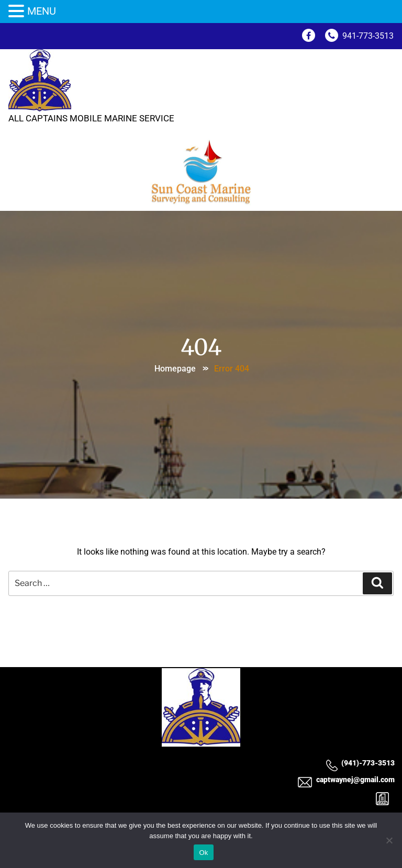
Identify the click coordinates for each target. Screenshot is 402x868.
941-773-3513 (359, 36)
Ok (203, 853)
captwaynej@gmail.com (346, 780)
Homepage (175, 369)
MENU (42, 11)
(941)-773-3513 (360, 763)
